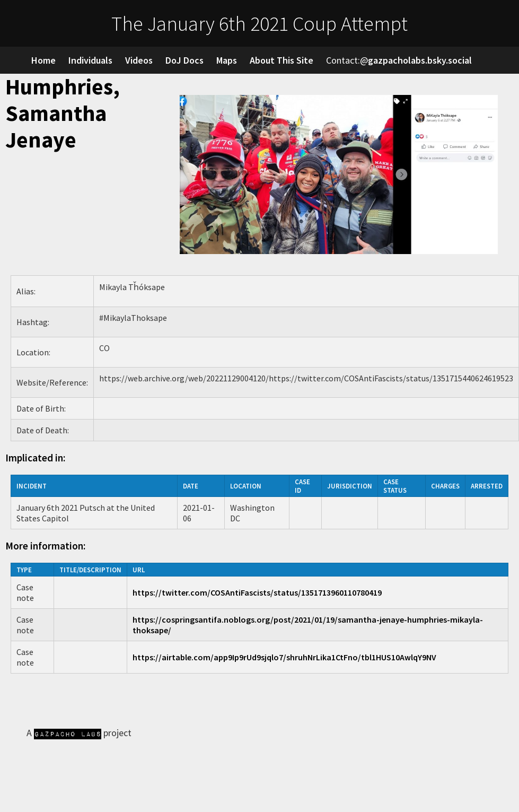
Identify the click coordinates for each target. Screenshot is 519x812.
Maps (227, 60)
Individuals (90, 60)
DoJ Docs (184, 60)
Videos (139, 60)
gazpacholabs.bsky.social (420, 60)
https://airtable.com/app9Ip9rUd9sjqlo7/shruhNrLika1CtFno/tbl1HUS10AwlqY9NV (284, 657)
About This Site (282, 60)
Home (43, 60)
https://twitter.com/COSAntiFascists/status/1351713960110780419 (257, 592)
